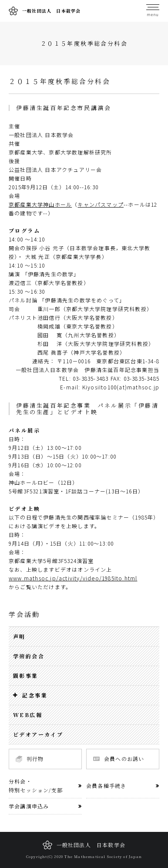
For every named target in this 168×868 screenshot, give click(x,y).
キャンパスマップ (101, 204)
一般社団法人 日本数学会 (45, 11)
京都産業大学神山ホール (40, 204)
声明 (19, 636)
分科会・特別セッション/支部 (36, 786)
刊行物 (30, 759)
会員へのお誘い (119, 759)
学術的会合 (29, 656)
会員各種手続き (106, 786)
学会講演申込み (29, 806)
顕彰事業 (26, 675)
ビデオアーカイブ (38, 734)
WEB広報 (28, 715)
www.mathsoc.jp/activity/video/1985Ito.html (73, 578)
